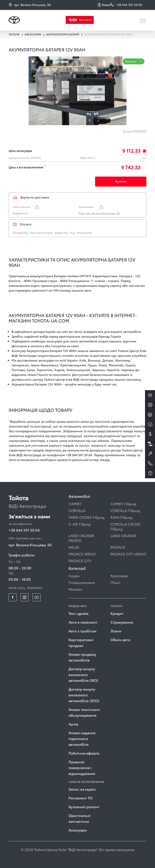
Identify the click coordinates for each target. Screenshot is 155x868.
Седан (74, 576)
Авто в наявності (83, 622)
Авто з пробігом (82, 631)
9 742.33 (131, 167)
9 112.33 (131, 150)
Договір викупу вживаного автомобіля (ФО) (83, 674)
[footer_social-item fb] (13, 597)
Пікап (115, 582)
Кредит (117, 613)
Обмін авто (120, 639)
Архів (73, 724)
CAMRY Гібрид (123, 504)
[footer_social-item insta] (25, 597)
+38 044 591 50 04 (24, 530)
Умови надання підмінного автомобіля (82, 738)
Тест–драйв (78, 613)
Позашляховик (82, 582)
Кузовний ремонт (84, 807)
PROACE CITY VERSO (128, 554)
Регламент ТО (80, 798)
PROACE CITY (80, 561)
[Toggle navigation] (143, 21)
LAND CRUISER (123, 535)
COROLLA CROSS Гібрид (125, 526)
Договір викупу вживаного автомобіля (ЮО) (84, 695)
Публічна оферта (84, 753)
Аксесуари (78, 830)
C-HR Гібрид (80, 524)
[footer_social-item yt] (37, 597)
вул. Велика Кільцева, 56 (30, 5)
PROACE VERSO (82, 554)
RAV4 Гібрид (121, 517)
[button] (104, 5)
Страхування (122, 622)
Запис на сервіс (82, 789)
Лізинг (116, 631)
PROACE (118, 547)
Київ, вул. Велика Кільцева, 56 (99, 213)
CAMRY (75, 504)
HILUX (74, 547)
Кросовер (119, 576)
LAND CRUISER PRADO (81, 538)
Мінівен (75, 589)
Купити (121, 181)
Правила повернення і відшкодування (82, 767)
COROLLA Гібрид (125, 510)
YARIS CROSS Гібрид (86, 517)
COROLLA (77, 510)
